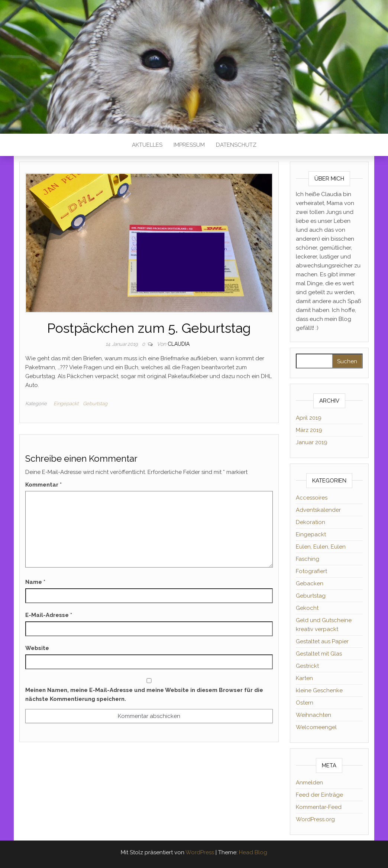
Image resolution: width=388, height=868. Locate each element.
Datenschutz (236, 145)
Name (35, 582)
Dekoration (311, 522)
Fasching (308, 559)
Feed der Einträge (319, 795)
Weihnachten (313, 715)
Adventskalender (318, 510)
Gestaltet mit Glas (319, 654)
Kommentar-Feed (319, 807)
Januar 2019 (312, 442)
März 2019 (309, 430)
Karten (304, 678)
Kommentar (43, 485)
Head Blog (253, 852)
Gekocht (307, 608)
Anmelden (309, 783)
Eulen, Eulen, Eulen (321, 547)
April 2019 (309, 418)
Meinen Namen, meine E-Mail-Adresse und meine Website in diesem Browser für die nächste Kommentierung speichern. (144, 695)
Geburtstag (95, 404)
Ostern (305, 703)
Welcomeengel (316, 727)
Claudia (179, 344)
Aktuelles (147, 145)
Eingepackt (66, 404)
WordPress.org (315, 819)
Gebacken (310, 583)
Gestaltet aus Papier (322, 641)
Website (37, 648)
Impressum (189, 145)
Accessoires (312, 498)
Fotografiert (311, 571)
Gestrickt (307, 666)
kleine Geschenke (319, 690)
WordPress (200, 852)
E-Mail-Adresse (49, 615)
